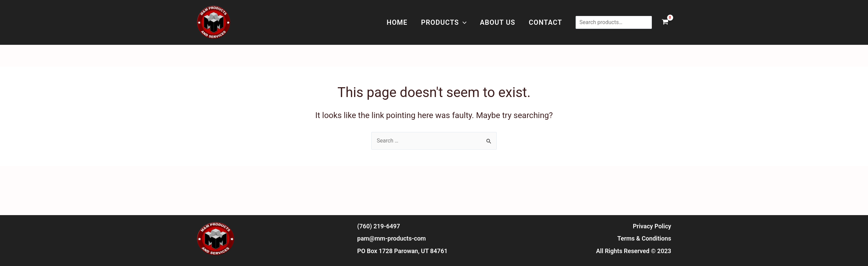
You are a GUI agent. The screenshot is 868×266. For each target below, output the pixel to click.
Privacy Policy (652, 226)
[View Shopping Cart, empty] (665, 23)
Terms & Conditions (644, 238)
